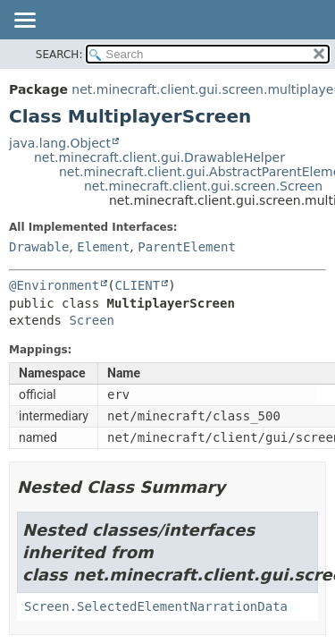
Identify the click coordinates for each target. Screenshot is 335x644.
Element (103, 247)
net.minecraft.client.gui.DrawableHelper (159, 157)
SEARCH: (59, 55)
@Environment (54, 285)
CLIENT (138, 285)
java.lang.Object (60, 143)
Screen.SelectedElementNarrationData (156, 606)
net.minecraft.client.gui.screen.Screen (203, 186)
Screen (92, 320)
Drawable (39, 247)
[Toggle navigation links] (24, 21)
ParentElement (187, 247)
